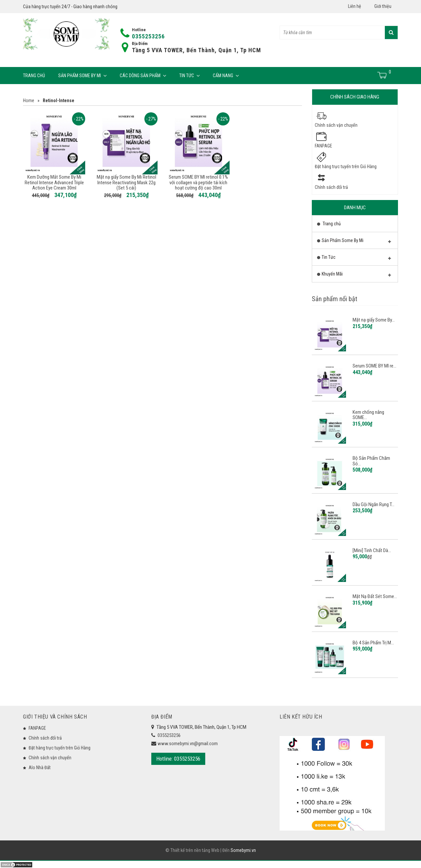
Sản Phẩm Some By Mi (82, 76)
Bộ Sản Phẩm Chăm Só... (371, 461)
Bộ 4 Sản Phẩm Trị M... (373, 643)
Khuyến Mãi (354, 276)
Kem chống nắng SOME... (368, 415)
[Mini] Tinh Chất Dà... (372, 550)
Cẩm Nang (226, 76)
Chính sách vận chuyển (336, 125)
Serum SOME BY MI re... (374, 366)
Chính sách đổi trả (331, 187)
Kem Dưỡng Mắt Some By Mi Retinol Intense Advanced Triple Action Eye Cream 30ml (54, 182)
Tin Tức (189, 76)
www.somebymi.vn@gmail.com (188, 744)
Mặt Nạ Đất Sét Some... (375, 596)
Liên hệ (355, 6)
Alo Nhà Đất (40, 768)
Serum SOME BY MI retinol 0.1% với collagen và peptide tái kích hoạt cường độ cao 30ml (198, 182)
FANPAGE (323, 146)
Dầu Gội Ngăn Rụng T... (373, 504)
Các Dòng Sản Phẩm (143, 76)
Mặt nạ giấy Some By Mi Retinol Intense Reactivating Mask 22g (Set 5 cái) (126, 182)
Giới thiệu (383, 6)
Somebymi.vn (243, 851)
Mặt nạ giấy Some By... (374, 320)
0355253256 (148, 36)
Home (29, 100)
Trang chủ (34, 76)
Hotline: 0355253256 (178, 759)
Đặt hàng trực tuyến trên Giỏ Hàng (346, 167)
